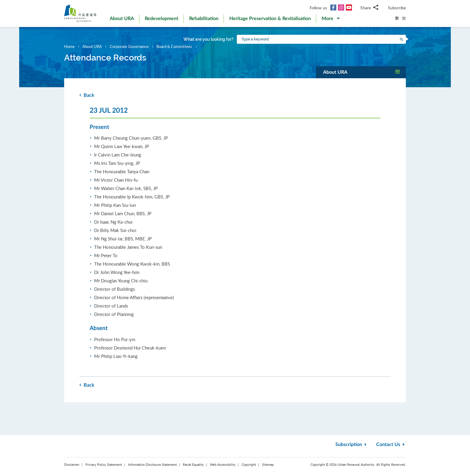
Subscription (352, 445)
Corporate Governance (129, 46)
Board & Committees (174, 46)
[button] (331, 20)
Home (69, 46)
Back (87, 95)
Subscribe (397, 8)
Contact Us (391, 445)
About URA (92, 46)
